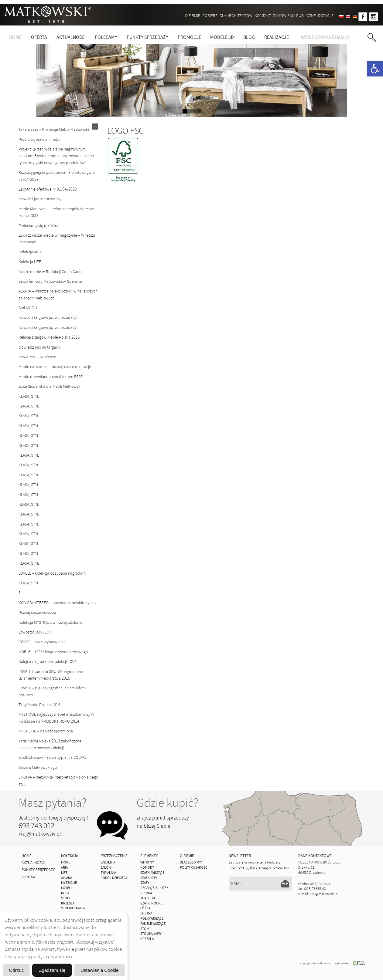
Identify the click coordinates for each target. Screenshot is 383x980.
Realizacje (277, 37)
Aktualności (71, 37)
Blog (249, 37)
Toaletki (148, 898)
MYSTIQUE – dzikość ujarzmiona (46, 731)
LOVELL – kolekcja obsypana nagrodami (53, 573)
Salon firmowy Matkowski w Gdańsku (50, 281)
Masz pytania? (53, 803)
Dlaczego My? (191, 862)
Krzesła (147, 939)
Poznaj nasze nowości (37, 612)
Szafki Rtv (149, 878)
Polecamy (106, 37)
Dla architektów (236, 16)
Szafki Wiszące (152, 873)
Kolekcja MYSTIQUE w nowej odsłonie (50, 622)
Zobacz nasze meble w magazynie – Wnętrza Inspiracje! (57, 239)
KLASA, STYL (29, 396)
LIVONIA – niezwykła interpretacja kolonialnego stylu (58, 781)
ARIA (64, 868)
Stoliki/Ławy (151, 934)
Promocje (189, 37)
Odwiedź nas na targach (39, 347)
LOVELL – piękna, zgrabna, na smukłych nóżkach (52, 691)
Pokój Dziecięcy (114, 878)
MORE (66, 862)
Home (15, 37)
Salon (106, 868)
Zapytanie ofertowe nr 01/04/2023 (48, 189)
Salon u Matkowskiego (38, 767)
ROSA (65, 893)
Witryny (147, 862)
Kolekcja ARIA (30, 252)
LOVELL (67, 888)
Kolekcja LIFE (30, 262)
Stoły (145, 929)
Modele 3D (222, 37)
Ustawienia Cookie (95, 955)
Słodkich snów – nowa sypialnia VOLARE (53, 757)
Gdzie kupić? (168, 803)
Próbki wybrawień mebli (39, 139)
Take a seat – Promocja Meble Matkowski (54, 129)
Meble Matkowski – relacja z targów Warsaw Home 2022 (56, 212)
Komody (147, 868)
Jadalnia (108, 862)
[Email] (260, 884)
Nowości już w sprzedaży (40, 199)
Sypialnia (108, 873)
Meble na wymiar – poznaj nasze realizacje (55, 367)
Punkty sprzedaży (147, 37)
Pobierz (210, 16)
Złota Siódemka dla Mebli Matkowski (50, 386)
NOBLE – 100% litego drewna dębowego (53, 652)
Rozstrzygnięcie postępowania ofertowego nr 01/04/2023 (57, 176)
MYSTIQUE (69, 883)
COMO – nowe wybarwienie (42, 642)
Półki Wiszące (152, 919)
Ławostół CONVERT (35, 632)
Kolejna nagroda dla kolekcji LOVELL (49, 662)
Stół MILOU (28, 308)
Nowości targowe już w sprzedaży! (48, 318)
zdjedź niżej (191, 64)
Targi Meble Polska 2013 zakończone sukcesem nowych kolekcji (50, 744)
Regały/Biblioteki (155, 888)
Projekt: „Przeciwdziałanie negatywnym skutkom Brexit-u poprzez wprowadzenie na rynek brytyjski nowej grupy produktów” (56, 156)
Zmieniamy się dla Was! (39, 226)
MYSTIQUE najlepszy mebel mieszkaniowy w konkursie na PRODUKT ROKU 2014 (56, 718)
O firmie (193, 16)
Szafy (145, 883)
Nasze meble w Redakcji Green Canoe (51, 272)
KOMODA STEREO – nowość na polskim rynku (57, 603)
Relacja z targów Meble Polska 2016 (49, 337)
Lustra (146, 913)
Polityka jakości (194, 868)
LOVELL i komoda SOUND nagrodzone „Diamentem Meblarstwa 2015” (51, 675)
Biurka (146, 893)
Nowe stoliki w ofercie (37, 357)
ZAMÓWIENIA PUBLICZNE (294, 16)
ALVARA (67, 878)
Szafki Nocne (151, 903)
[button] (375, 69)
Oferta (39, 37)
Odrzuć (64, 970)
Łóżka (145, 908)
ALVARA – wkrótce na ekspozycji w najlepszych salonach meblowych (58, 294)
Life (64, 873)
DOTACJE (326, 16)
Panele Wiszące (153, 924)
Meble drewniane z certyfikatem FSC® (51, 377)
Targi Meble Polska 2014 (39, 705)
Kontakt (263, 16)
